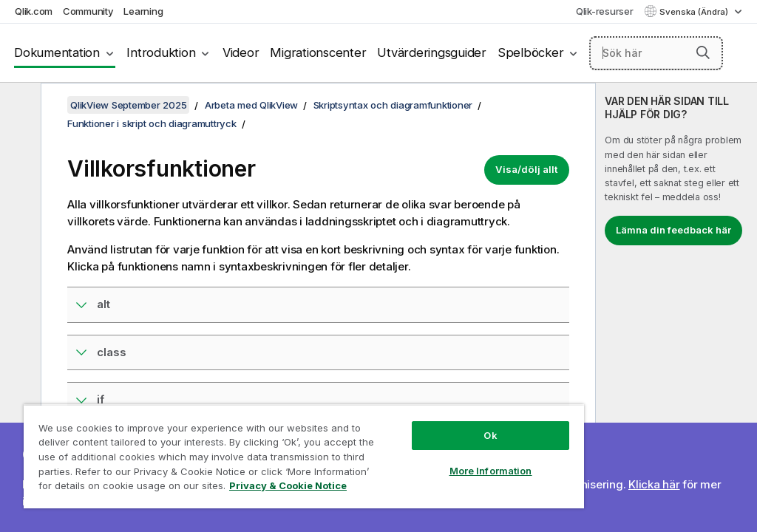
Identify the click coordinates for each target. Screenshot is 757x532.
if (101, 399)
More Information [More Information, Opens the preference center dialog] (491, 471)
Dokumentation (57, 52)
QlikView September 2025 (128, 105)
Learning (143, 11)
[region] (304, 456)
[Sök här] (656, 53)
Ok (490, 435)
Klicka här (654, 484)
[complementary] (676, 307)
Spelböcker (531, 52)
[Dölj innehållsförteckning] (18, 106)
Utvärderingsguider (432, 52)
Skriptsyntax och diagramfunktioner (393, 105)
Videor (241, 52)
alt (103, 304)
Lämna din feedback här (673, 230)
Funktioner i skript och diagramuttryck (152, 123)
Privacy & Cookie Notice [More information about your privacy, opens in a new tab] (288, 485)
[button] (703, 52)
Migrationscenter (318, 52)
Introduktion (161, 52)
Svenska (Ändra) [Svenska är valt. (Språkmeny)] (695, 12)
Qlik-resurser (605, 11)
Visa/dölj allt (527, 169)
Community (88, 11)
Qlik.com (34, 11)
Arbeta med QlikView (251, 105)
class (112, 352)
